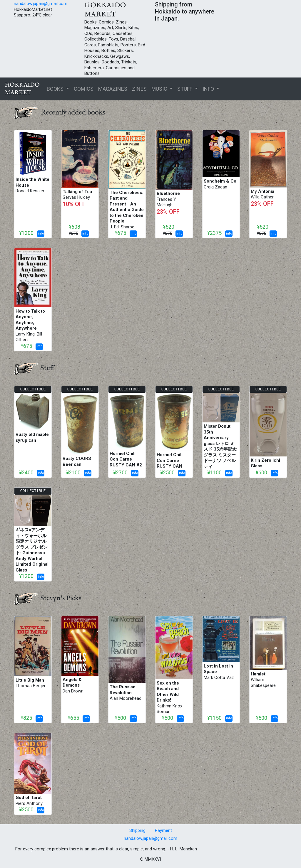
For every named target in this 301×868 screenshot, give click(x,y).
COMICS (84, 89)
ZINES (139, 89)
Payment (163, 830)
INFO (209, 89)
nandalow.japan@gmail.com (41, 4)
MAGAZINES (113, 89)
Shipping (137, 830)
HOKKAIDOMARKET (22, 89)
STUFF (185, 89)
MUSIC (160, 89)
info (41, 234)
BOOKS (56, 89)
